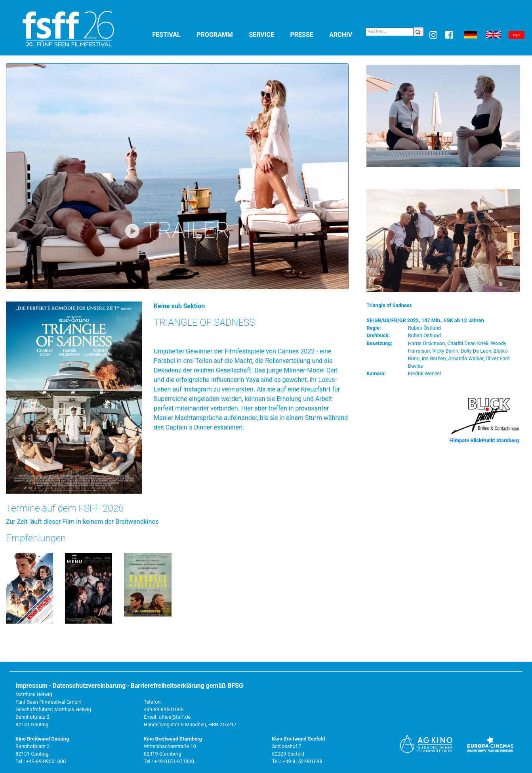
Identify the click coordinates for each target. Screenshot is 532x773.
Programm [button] (221, 34)
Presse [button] (308, 34)
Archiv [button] (347, 34)
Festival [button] (173, 34)
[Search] (389, 32)
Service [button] (268, 34)
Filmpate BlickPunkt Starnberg (484, 440)
